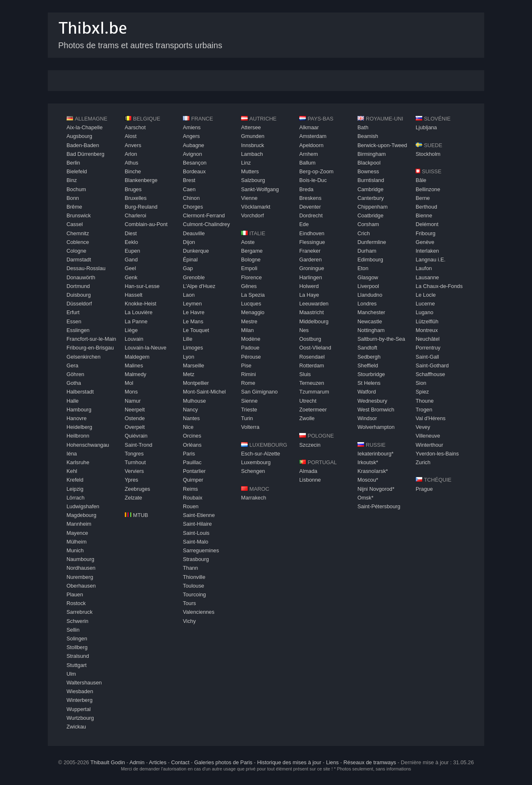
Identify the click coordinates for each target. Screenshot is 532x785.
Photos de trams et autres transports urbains (140, 45)
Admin (137, 762)
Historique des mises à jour (289, 762)
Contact (180, 762)
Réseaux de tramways (370, 762)
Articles (158, 762)
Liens (332, 762)
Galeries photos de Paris (223, 762)
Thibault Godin (107, 762)
